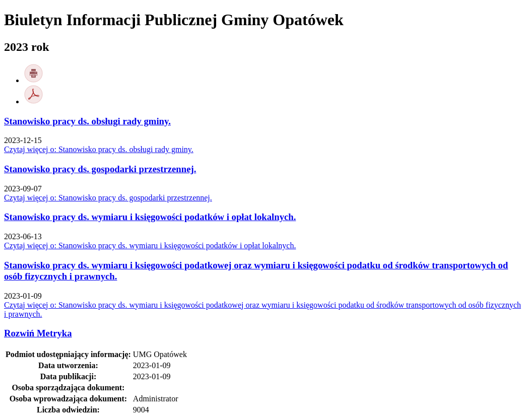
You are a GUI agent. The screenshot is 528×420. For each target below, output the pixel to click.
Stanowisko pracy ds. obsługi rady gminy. (87, 121)
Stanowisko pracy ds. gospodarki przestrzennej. (100, 169)
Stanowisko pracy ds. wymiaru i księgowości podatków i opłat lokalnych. (150, 217)
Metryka (38, 333)
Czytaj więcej (99, 149)
